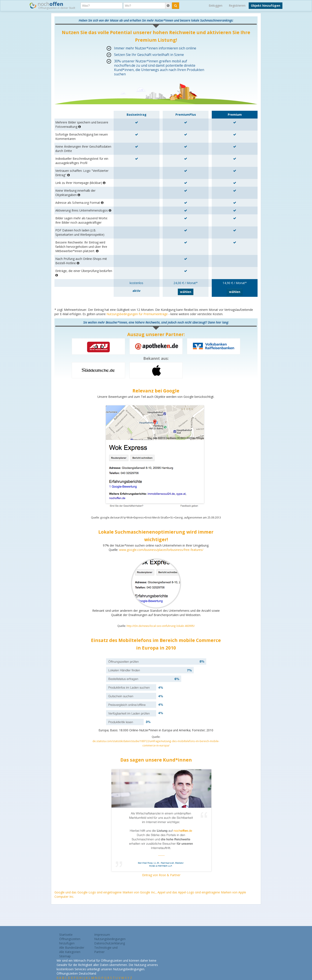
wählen (186, 292)
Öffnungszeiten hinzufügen (70, 941)
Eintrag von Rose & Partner (161, 875)
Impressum (102, 935)
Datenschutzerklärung (110, 943)
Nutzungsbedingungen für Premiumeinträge (137, 314)
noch (52, 5)
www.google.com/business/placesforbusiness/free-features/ (161, 550)
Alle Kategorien (70, 952)
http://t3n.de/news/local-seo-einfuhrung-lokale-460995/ (161, 626)
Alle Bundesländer (72, 948)
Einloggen (216, 6)
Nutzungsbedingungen (110, 939)
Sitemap (65, 956)
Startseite (66, 935)
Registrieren (237, 6)
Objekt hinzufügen (266, 6)
